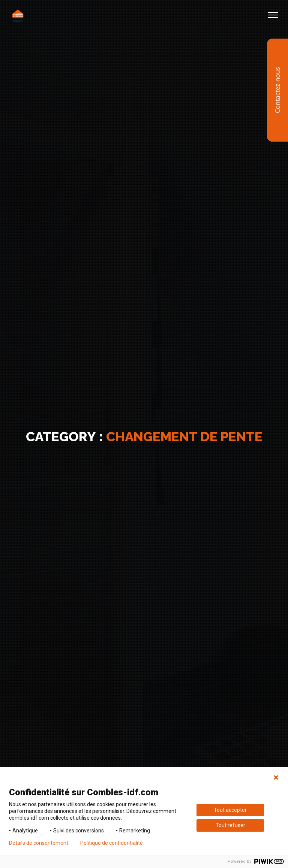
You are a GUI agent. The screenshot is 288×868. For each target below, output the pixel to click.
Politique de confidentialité (112, 843)
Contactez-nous (277, 90)
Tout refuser (230, 825)
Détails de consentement (39, 843)
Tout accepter (230, 810)
